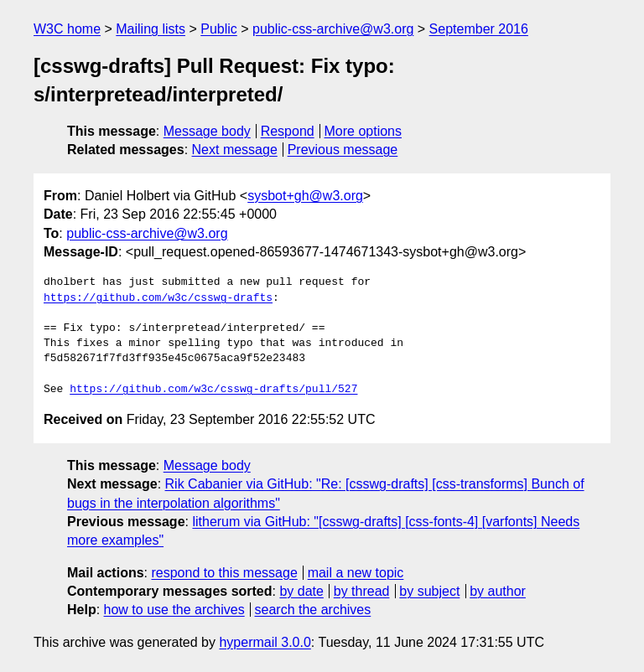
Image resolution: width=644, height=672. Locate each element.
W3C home (67, 29)
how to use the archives (174, 610)
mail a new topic (356, 573)
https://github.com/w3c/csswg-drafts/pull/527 (213, 390)
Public (219, 29)
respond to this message (224, 573)
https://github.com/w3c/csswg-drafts (158, 298)
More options (364, 131)
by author (498, 591)
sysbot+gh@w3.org (305, 196)
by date (301, 591)
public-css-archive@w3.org (333, 29)
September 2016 (479, 29)
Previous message (343, 150)
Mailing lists (151, 29)
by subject (429, 591)
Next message (235, 150)
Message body (207, 131)
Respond (288, 131)
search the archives (313, 610)
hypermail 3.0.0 (265, 642)
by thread (362, 591)
